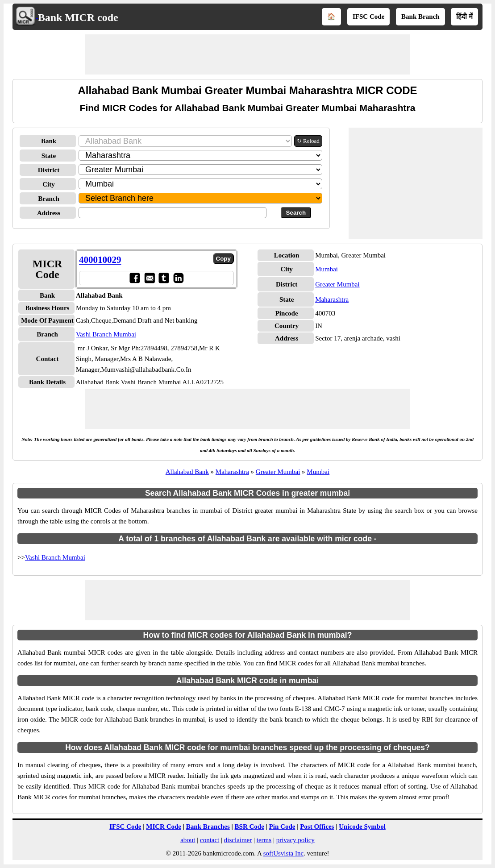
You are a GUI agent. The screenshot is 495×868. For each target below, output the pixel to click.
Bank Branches (208, 826)
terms (264, 840)
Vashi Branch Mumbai (106, 334)
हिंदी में (464, 17)
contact (210, 840)
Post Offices (317, 826)
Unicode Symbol (362, 826)
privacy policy (295, 840)
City (49, 184)
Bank (49, 141)
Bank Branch (420, 17)
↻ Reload (308, 141)
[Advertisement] (248, 54)
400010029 (100, 260)
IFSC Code (368, 17)
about (188, 840)
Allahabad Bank (187, 472)
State (49, 156)
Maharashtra (332, 299)
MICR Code (164, 826)
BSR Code (250, 826)
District (49, 170)
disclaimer (238, 840)
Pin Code (282, 826)
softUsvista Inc (283, 853)
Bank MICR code (78, 17)
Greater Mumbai (337, 284)
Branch (49, 199)
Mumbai (327, 269)
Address (49, 213)
